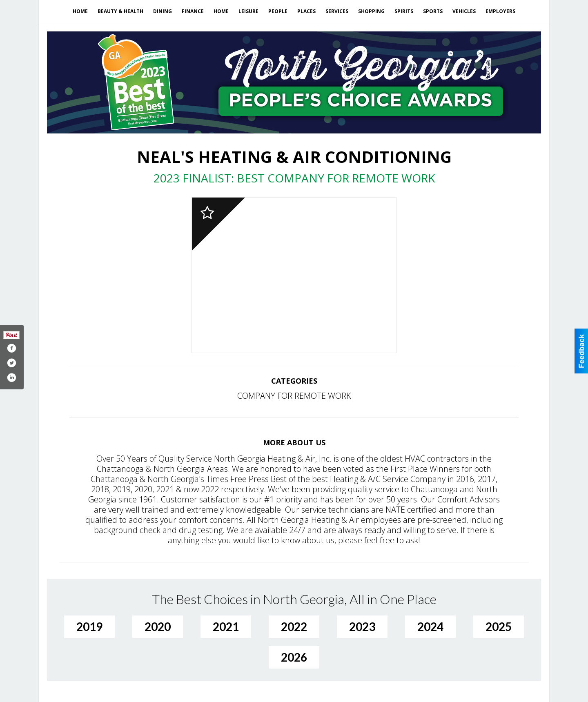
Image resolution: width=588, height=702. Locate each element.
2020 (158, 626)
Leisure (248, 11)
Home (80, 11)
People (278, 11)
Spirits (404, 11)
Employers (500, 11)
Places (306, 11)
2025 (499, 626)
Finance (193, 11)
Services (337, 11)
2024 (430, 626)
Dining (163, 11)
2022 (294, 626)
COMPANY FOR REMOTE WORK (294, 396)
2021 (226, 626)
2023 (362, 626)
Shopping (371, 11)
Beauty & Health (120, 11)
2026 (294, 657)
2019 (89, 626)
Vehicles (464, 11)
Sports (433, 11)
